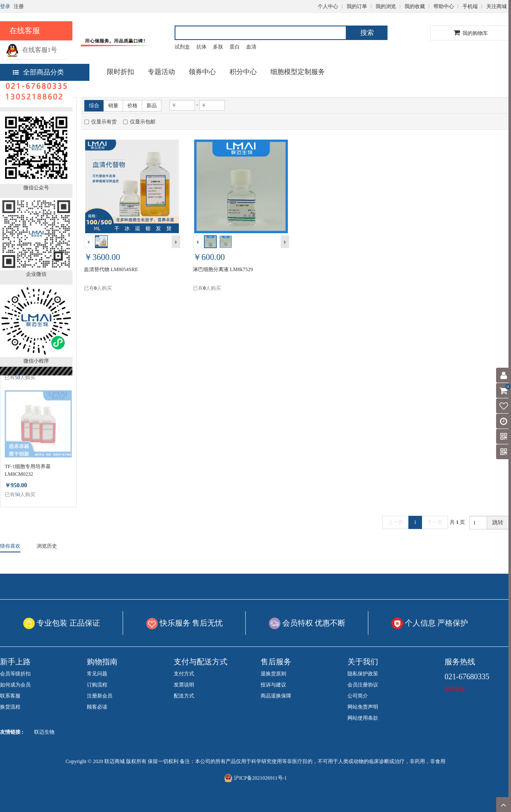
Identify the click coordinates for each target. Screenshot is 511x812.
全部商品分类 (38, 72)
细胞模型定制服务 (298, 72)
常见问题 (97, 674)
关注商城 (497, 6)
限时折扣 (121, 72)
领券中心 (202, 72)
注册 (19, 6)
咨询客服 (455, 689)
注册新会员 (100, 696)
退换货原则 (273, 674)
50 (17, 377)
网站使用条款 (363, 718)
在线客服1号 (32, 50)
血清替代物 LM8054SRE (111, 269)
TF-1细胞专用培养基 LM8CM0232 (28, 470)
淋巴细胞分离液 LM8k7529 (223, 269)
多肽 (218, 47)
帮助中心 (444, 6)
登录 (5, 6)
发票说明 (184, 685)
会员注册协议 (363, 685)
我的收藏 (415, 6)
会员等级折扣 (15, 674)
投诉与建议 (273, 685)
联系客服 (10, 696)
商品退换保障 (276, 696)
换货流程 (10, 707)
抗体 (201, 47)
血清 (251, 47)
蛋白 (235, 47)
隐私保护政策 (363, 674)
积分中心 (243, 72)
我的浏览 (386, 6)
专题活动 (161, 72)
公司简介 (358, 696)
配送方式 (184, 696)
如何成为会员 (15, 685)
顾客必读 (97, 707)
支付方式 (184, 674)
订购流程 (97, 685)
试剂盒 (182, 47)
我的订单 (357, 6)
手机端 (470, 6)
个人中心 (328, 6)
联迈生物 (44, 732)
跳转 (498, 522)
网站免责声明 (363, 707)
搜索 (367, 33)
